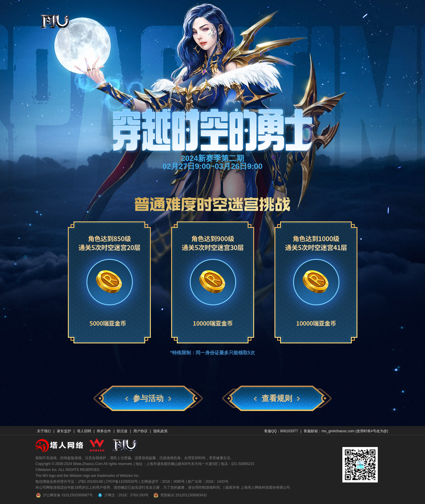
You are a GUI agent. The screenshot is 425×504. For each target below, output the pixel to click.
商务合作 (104, 431)
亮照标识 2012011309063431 (180, 495)
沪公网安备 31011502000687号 (64, 495)
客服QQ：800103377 (281, 431)
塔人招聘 (84, 431)
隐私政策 (161, 431)
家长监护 (64, 431)
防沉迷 (122, 431)
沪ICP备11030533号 (122, 482)
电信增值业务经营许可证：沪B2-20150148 (69, 482)
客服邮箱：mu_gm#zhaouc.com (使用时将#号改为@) (346, 431)
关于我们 (44, 431)
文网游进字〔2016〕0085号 (163, 482)
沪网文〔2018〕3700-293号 (123, 495)
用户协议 (140, 431)
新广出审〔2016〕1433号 (208, 482)
